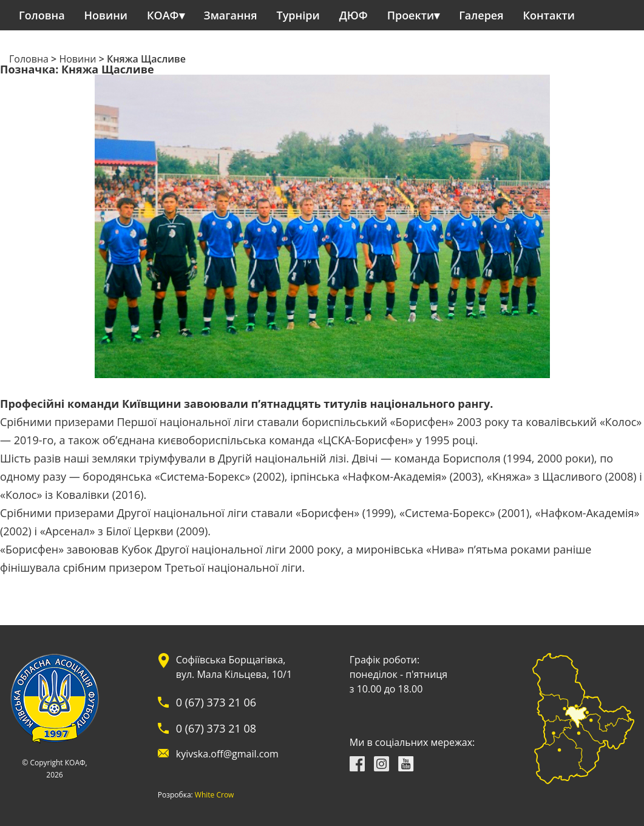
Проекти (411, 15)
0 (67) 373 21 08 (216, 728)
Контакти (549, 15)
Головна (42, 15)
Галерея (481, 15)
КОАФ (163, 15)
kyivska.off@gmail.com (227, 754)
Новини (106, 15)
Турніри (298, 15)
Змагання (231, 15)
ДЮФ (354, 15)
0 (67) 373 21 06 (216, 702)
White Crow (215, 795)
